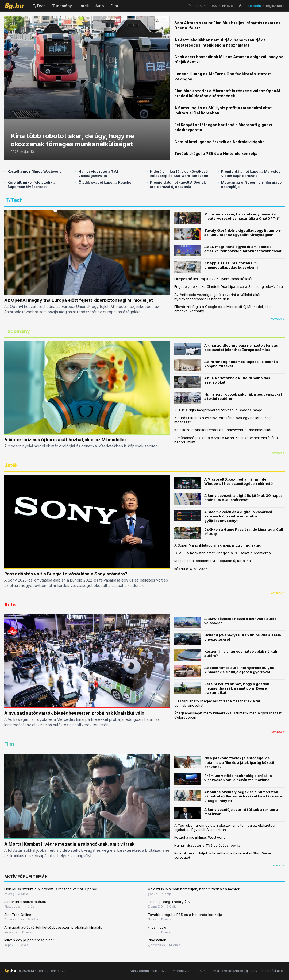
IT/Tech (39, 6)
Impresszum (182, 971)
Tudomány (62, 6)
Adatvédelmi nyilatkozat (149, 971)
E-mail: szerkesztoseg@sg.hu (234, 971)
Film (114, 6)
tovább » (278, 319)
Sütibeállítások (273, 971)
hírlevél (228, 6)
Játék (84, 6)
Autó (100, 6)
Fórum (201, 971)
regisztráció (275, 6)
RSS (214, 6)
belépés (254, 6)
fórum (201, 6)
